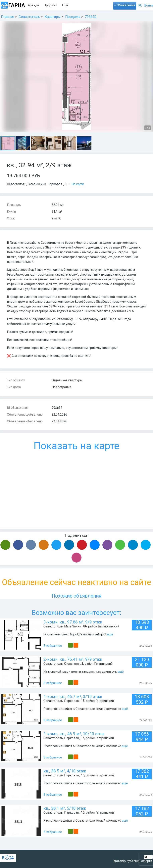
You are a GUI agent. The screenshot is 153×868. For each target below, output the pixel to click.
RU (140, 5)
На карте (78, 184)
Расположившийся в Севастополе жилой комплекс (83, 709)
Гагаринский (37, 184)
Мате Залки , (73, 626)
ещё (110, 634)
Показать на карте (76, 446)
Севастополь (17, 184)
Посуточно (70, 5)
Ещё (86, 5)
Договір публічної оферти (133, 861)
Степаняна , (72, 664)
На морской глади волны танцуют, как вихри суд (80, 672)
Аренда (33, 5)
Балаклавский (108, 626)
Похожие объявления (77, 596)
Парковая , (55, 184)
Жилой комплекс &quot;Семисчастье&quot (75, 634)
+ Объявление (125, 5)
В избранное (53, 646)
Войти (149, 5)
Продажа (50, 5)
